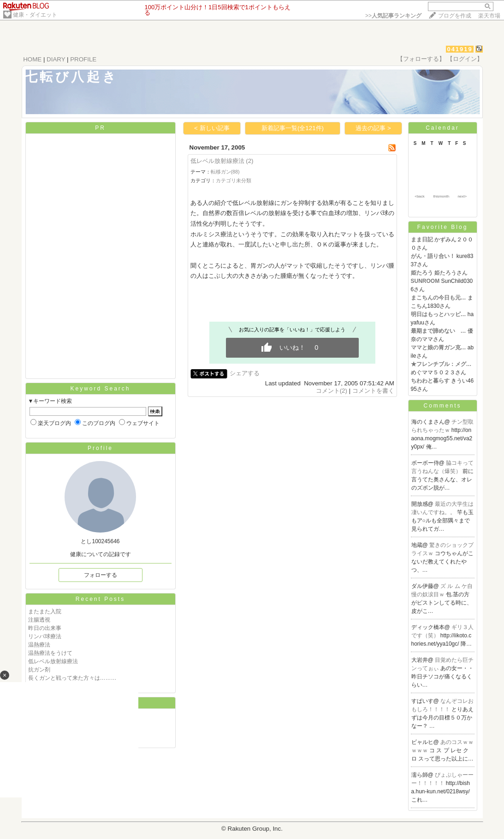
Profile (100, 448)
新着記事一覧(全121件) (293, 128)
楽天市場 (489, 16)
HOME (32, 59)
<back (420, 196)
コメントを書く (373, 391)
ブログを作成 (455, 16)
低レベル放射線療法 (53, 661)
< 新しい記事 (212, 128)
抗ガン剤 (39, 670)
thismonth (441, 196)
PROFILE (83, 59)
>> (393, 16)
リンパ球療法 (45, 636)
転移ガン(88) (225, 172)
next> (462, 196)
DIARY (56, 59)
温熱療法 (39, 645)
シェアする (245, 373)
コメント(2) (332, 391)
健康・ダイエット (35, 15)
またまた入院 (45, 611)
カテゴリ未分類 (234, 180)
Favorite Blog (443, 227)
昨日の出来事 (45, 628)
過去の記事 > (373, 128)
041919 (460, 49)
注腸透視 (39, 620)
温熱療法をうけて (50, 653)
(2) (249, 161)
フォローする (101, 575)
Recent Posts (100, 599)
